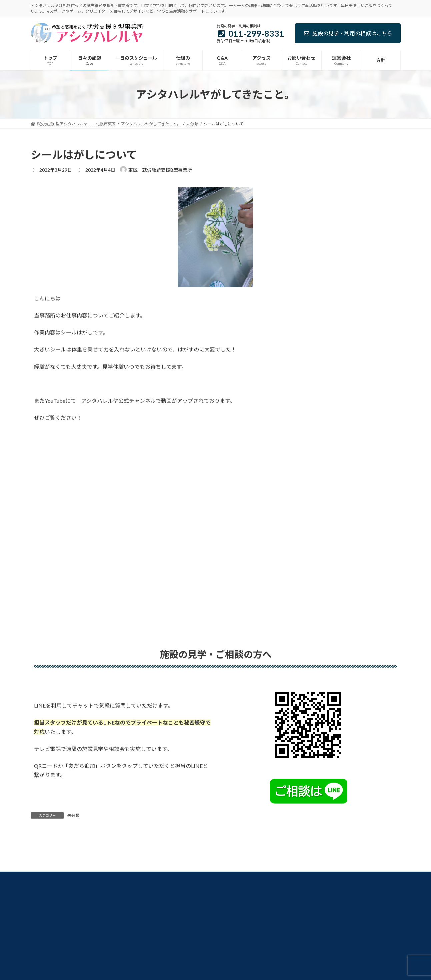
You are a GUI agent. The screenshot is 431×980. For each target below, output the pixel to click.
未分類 (73, 815)
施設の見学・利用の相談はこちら (348, 33)
